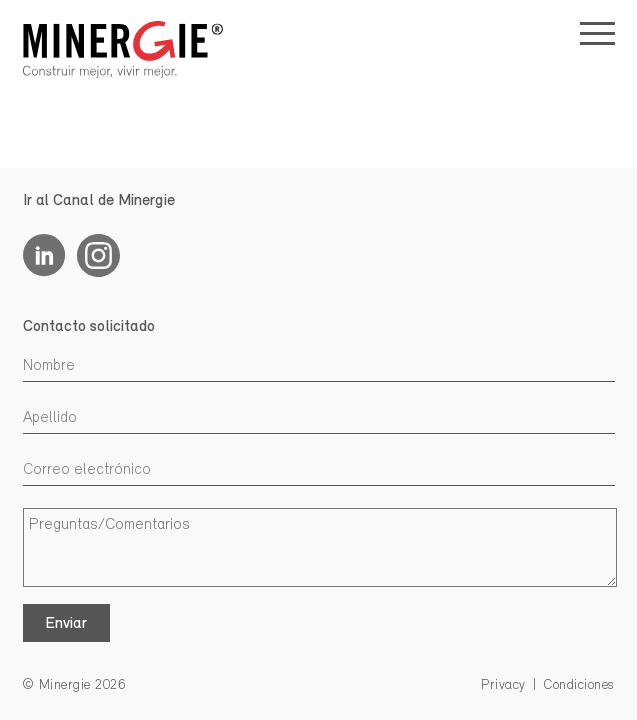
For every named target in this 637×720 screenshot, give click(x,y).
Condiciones (579, 685)
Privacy (503, 685)
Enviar (66, 624)
